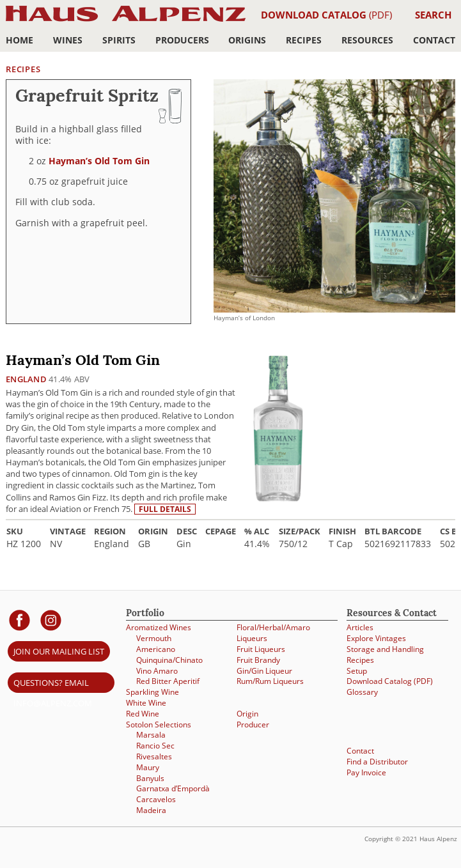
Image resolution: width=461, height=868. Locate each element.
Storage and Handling (385, 649)
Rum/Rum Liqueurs (270, 681)
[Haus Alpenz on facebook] (20, 620)
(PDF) (326, 15)
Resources (367, 40)
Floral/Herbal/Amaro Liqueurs (273, 633)
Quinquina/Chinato (169, 660)
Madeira (151, 810)
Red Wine (143, 714)
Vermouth (154, 638)
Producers (182, 40)
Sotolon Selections (159, 725)
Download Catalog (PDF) (390, 681)
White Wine (146, 703)
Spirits (119, 40)
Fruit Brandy (258, 660)
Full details (165, 509)
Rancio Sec (155, 746)
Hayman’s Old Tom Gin (99, 161)
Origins (247, 40)
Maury (148, 767)
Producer (253, 725)
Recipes (304, 40)
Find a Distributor (377, 762)
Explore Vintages (376, 638)
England (26, 379)
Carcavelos (156, 799)
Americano (156, 649)
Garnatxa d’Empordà (173, 788)
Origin (247, 714)
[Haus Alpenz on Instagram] (51, 620)
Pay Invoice (366, 772)
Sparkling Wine (152, 692)
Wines (68, 40)
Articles (360, 627)
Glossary (362, 692)
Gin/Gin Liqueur (264, 671)
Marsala (151, 735)
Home (20, 40)
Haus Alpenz (126, 21)
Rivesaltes (154, 756)
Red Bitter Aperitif (168, 681)
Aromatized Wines (159, 627)
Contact (434, 40)
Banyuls (150, 778)
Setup (357, 671)
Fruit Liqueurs (261, 649)
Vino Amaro (157, 671)
